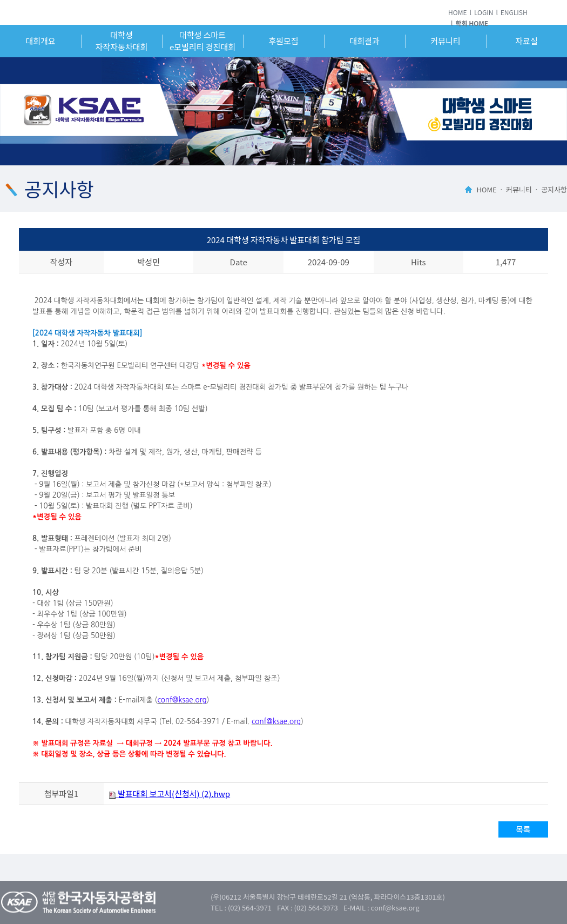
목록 (523, 829)
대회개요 (40, 41)
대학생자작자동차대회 (122, 41)
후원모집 (283, 41)
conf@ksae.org (182, 700)
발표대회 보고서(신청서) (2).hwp (170, 794)
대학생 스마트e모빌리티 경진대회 (202, 41)
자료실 (526, 41)
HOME (457, 12)
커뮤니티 (445, 41)
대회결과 (364, 41)
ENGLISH (514, 12)
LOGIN (484, 12)
